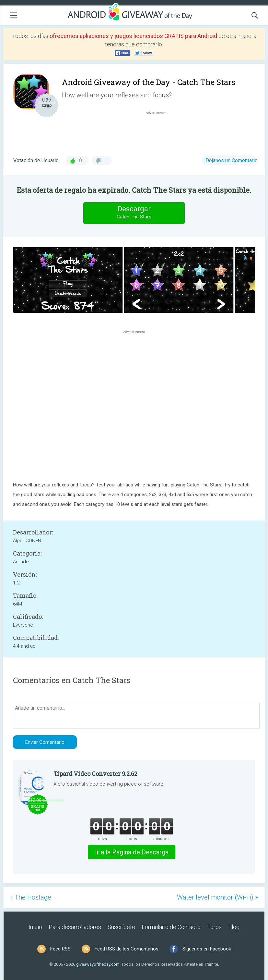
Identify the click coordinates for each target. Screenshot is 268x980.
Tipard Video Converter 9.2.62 (95, 774)
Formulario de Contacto (171, 927)
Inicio (35, 927)
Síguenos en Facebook (207, 949)
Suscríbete (121, 927)
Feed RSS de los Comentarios (127, 949)
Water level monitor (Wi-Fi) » (217, 897)
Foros (214, 927)
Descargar (134, 213)
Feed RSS (60, 949)
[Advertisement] (160, 131)
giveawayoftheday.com (98, 964)
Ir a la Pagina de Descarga (132, 852)
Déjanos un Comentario (232, 160)
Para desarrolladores (75, 927)
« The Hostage (31, 897)
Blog (234, 927)
